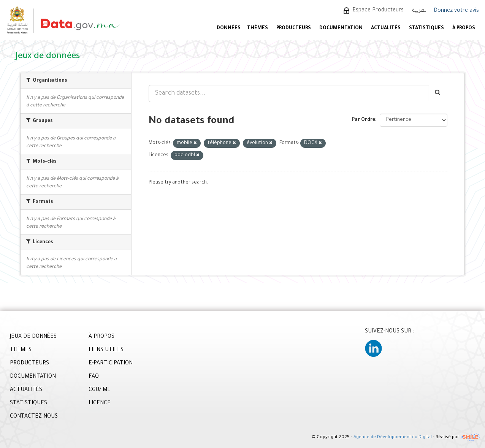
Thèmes (258, 28)
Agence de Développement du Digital (393, 438)
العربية (420, 11)
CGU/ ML (99, 390)
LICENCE (100, 404)
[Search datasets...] (289, 93)
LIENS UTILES (106, 350)
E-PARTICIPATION (111, 364)
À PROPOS (464, 28)
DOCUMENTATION (341, 28)
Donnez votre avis (456, 11)
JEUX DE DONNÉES (33, 337)
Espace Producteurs (378, 11)
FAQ (94, 377)
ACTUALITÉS (386, 28)
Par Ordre (364, 120)
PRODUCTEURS (294, 28)
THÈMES (21, 350)
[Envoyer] (438, 93)
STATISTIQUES (426, 28)
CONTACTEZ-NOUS (34, 417)
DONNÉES (229, 28)
